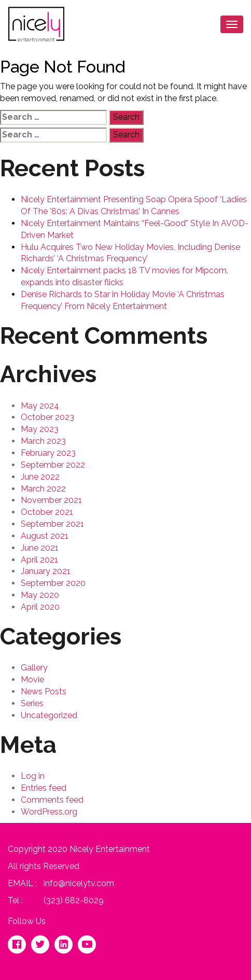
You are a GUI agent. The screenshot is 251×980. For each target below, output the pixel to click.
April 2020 (40, 607)
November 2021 (51, 500)
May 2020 (40, 595)
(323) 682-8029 (74, 900)
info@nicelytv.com (79, 883)
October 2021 (47, 512)
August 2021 (45, 536)
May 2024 (40, 406)
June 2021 (40, 548)
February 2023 (48, 453)
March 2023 (43, 441)
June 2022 (40, 477)
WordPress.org (49, 812)
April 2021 (39, 560)
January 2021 (46, 571)
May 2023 (40, 429)
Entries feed (44, 788)
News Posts (44, 691)
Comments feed (52, 800)
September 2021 (52, 524)
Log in (33, 776)
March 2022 (43, 489)
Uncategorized (49, 715)
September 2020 (53, 583)
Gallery (34, 668)
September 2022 (53, 465)
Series (32, 703)
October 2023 (47, 417)
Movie (32, 680)
